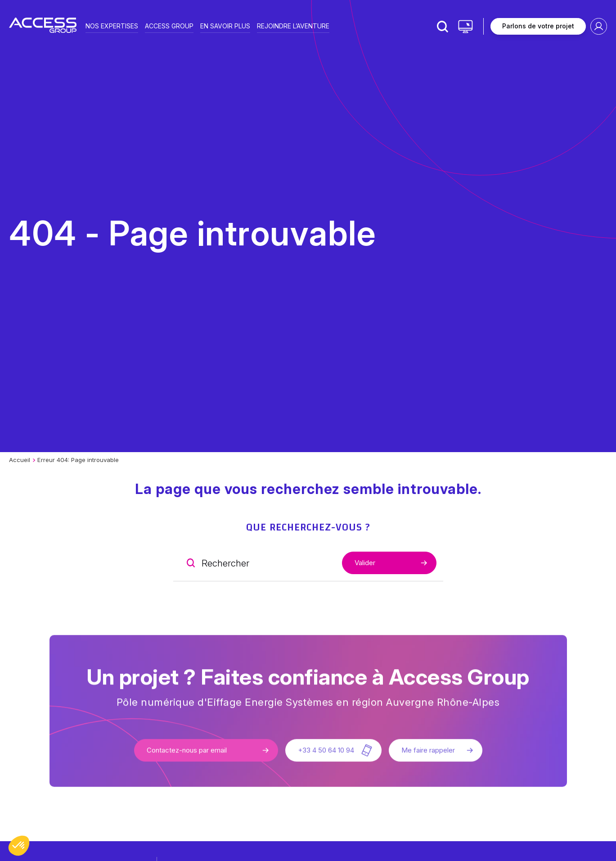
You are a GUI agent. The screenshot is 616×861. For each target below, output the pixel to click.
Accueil (20, 460)
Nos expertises (112, 25)
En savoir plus (225, 25)
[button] (19, 846)
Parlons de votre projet (538, 26)
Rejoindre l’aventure (293, 25)
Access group (169, 25)
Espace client (599, 26)
